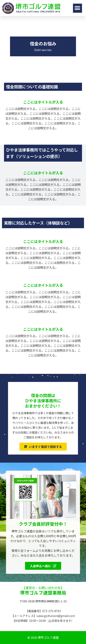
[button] (77, 8)
